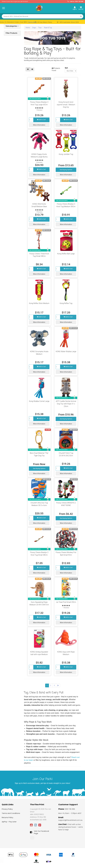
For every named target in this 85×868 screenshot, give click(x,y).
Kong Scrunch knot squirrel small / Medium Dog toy (66, 105)
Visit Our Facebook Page (40, 832)
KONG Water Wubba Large (66, 351)
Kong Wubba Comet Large (39, 401)
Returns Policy (7, 817)
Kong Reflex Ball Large (66, 254)
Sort (66, 68)
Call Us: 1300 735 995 (75, 1)
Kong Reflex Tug (66, 303)
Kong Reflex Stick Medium (39, 303)
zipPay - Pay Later (9, 822)
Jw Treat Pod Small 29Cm (66, 602)
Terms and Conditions (11, 813)
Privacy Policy (7, 809)
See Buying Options (66, 170)
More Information (39, 125)
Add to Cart (41, 120)
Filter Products (11, 33)
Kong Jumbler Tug (66, 154)
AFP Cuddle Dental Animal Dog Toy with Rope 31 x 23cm (66, 404)
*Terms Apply (32, 22)
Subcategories (12, 26)
